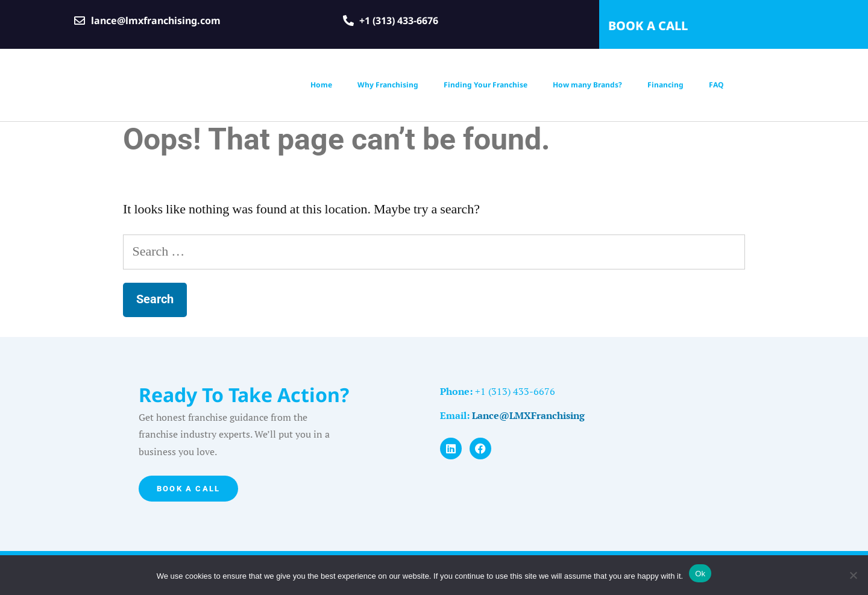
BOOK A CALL (648, 26)
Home (321, 85)
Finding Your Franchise (486, 85)
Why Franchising (388, 85)
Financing (665, 85)
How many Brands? (587, 85)
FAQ (716, 85)
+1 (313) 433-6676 (514, 391)
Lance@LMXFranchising (528, 415)
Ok (700, 574)
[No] (853, 575)
